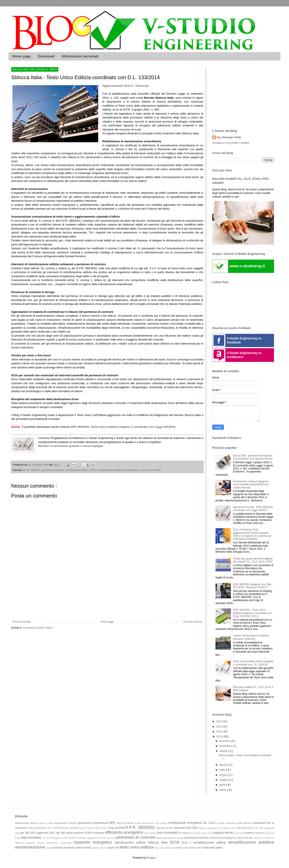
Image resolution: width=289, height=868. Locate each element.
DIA (195, 828)
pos (166, 838)
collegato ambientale (226, 823)
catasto (164, 823)
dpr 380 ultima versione (70, 833)
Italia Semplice (32, 838)
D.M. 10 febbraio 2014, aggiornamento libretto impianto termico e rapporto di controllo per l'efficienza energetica (252, 534)
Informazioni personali (80, 56)
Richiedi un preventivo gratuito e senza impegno (71, 446)
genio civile (208, 833)
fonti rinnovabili (168, 833)
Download (46, 56)
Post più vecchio (193, 622)
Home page (21, 56)
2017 (220, 721)
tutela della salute (213, 848)
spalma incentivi (100, 848)
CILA (212, 823)
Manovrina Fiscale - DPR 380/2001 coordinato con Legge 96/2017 (253, 509)
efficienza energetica (125, 832)
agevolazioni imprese (66, 823)
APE (113, 823)
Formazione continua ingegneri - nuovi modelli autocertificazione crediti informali (251, 485)
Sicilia (49, 848)
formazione (185, 833)
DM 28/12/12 (244, 828)
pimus (160, 838)
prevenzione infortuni (196, 838)
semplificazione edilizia (211, 842)
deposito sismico (165, 828)
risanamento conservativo (60, 843)
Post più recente (22, 622)
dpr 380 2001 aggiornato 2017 (38, 833)
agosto (224, 765)
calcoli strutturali (125, 823)
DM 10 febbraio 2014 (227, 828)
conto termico (244, 823)
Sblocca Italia (159, 842)
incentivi (249, 833)
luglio (223, 770)
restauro (42, 843)
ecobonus (99, 833)
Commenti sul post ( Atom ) (38, 628)
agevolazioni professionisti (93, 823)
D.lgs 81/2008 (117, 828)
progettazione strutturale (236, 838)
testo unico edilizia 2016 (166, 848)
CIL (206, 823)
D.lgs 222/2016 (101, 828)
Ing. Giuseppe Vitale (229, 137)
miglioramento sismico (97, 838)
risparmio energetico (94, 842)
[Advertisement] (107, 605)
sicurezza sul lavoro (64, 848)
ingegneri (260, 833)
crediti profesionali (37, 828)
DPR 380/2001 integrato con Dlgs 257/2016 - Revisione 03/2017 (252, 586)
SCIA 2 (187, 843)
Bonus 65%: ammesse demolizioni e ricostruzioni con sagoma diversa (253, 457)
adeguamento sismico (27, 823)
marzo (223, 790)
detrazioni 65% (183, 828)
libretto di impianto (78, 838)
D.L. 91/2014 (56, 828)
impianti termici (224, 833)
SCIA (93, 470)
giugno (224, 775)
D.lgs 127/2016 (86, 828)
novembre (225, 746)
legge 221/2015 (62, 838)
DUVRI (89, 833)
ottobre (224, 751)
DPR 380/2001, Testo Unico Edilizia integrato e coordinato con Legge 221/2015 (123, 427)
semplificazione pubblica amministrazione (119, 470)
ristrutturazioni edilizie (78, 470)
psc (251, 838)
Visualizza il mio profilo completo (231, 143)
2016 (220, 727)
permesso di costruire (53, 470)
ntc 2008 (112, 838)
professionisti (216, 838)
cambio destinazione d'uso (147, 823)
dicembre (225, 741)
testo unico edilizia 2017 (190, 848)
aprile (223, 785)
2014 (220, 736)
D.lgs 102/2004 (71, 828)
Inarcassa (240, 833)
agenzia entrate (47, 823)
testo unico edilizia (151, 470)
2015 (220, 732)
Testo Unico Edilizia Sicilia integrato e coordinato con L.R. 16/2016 (253, 663)
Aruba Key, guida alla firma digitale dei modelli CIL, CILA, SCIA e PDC (253, 560)
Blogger (151, 858)
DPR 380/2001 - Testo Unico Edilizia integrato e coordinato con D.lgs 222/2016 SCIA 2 (252, 613)
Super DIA (114, 848)
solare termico (84, 848)
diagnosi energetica (208, 828)
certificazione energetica (185, 823)
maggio (224, 780)
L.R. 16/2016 (48, 838)
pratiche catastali (176, 838)
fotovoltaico (196, 833)
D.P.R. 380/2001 (32, 470)
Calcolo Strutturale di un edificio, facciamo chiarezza (251, 637)
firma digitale (151, 833)
